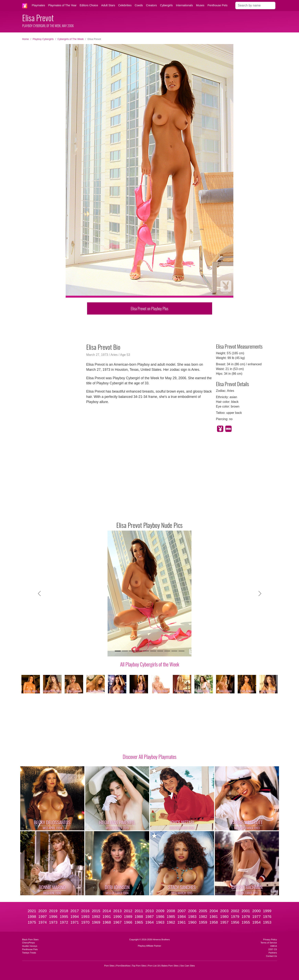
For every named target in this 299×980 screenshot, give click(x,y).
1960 (192, 922)
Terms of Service (269, 943)
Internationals (184, 5)
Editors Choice (89, 5)
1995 (64, 917)
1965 (139, 922)
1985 (171, 917)
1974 (43, 922)
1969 (96, 922)
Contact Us (271, 956)
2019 (53, 911)
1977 (256, 917)
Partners (273, 953)
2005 (203, 911)
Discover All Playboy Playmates (149, 756)
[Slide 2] (125, 651)
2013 (117, 911)
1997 (43, 917)
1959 (203, 922)
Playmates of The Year (62, 5)
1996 (53, 917)
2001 (246, 911)
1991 (107, 917)
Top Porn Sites (139, 966)
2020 (43, 911)
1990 (117, 917)
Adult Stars (108, 5)
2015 (96, 911)
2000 (256, 911)
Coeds (139, 5)
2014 (107, 911)
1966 (128, 922)
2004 (214, 911)
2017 (75, 911)
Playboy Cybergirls (43, 39)
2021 (32, 911)
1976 (267, 917)
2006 (192, 911)
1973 (53, 922)
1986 (160, 917)
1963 (160, 922)
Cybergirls (166, 5)
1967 (117, 922)
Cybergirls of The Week (70, 39)
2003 (224, 911)
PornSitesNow (123, 966)
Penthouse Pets (218, 5)
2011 (139, 911)
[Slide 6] (153, 651)
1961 (182, 922)
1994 (75, 917)
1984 (182, 917)
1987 (149, 917)
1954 (256, 922)
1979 (235, 917)
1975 (32, 922)
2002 (235, 911)
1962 (171, 922)
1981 (214, 917)
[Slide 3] (132, 651)
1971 (75, 922)
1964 (149, 922)
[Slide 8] (167, 651)
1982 (203, 917)
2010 (149, 911)
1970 (85, 922)
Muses (200, 5)
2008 (171, 911)
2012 (128, 911)
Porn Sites (109, 966)
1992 (96, 917)
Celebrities (125, 5)
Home (26, 39)
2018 (64, 911)
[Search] (255, 6)
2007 (182, 911)
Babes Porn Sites (170, 966)
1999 (267, 911)
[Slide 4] (139, 651)
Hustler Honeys (30, 946)
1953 (267, 922)
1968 (107, 922)
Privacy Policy (270, 940)
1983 (192, 917)
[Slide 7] (160, 651)
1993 (85, 917)
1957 (224, 922)
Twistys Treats (29, 953)
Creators (151, 5)
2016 (85, 911)
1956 (235, 922)
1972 (64, 922)
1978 (246, 917)
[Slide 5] (146, 651)
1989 (128, 917)
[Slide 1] (118, 651)
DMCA (274, 946)
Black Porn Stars (30, 940)
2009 (160, 911)
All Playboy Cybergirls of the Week (150, 664)
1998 (32, 917)
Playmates (38, 5)
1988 (139, 917)
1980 (224, 917)
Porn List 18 (154, 966)
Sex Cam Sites (188, 966)
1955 (246, 922)
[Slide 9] (174, 651)
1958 (214, 922)
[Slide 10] (181, 651)
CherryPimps (29, 943)
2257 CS (273, 949)
